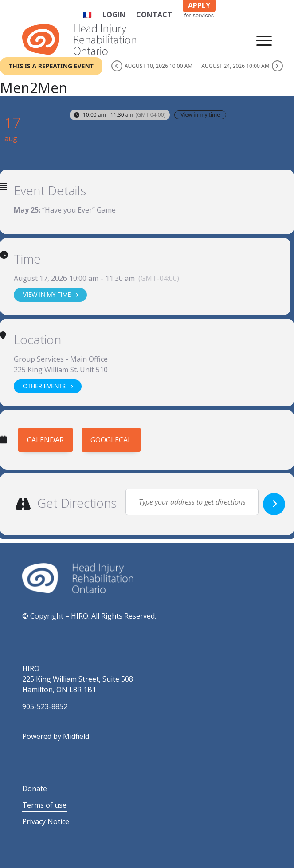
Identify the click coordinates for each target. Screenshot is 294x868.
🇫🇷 (87, 15)
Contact (154, 15)
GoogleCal (111, 440)
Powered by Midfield (56, 736)
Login (114, 15)
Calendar (45, 440)
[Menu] (260, 39)
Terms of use (44, 805)
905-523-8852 (45, 706)
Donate (35, 789)
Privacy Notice (46, 821)
